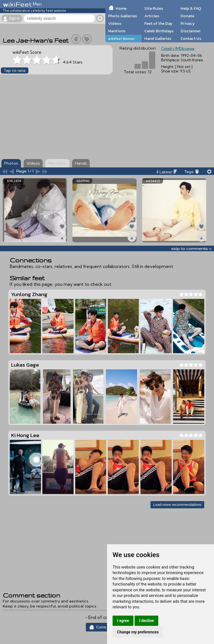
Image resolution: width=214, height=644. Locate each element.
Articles (152, 16)
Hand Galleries (158, 38)
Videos (115, 23)
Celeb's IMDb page (178, 48)
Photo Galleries (122, 16)
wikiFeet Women (121, 39)
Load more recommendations (177, 505)
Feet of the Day (158, 23)
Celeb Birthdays (159, 31)
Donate (187, 16)
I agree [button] (123, 621)
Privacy (188, 23)
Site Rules (154, 8)
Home (121, 8)
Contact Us (191, 38)
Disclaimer (191, 31)
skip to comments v (191, 248)
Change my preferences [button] (138, 632)
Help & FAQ (191, 8)
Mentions (117, 31)
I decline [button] (146, 621)
